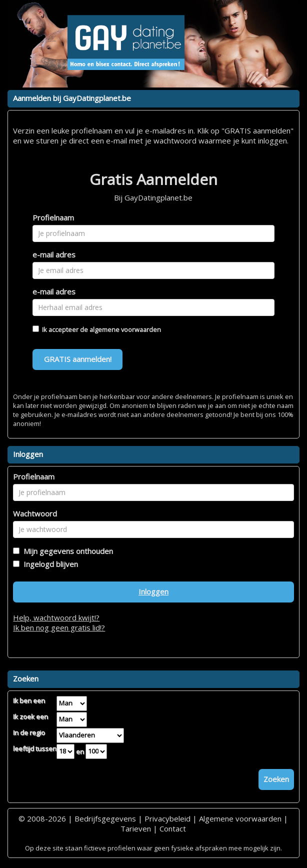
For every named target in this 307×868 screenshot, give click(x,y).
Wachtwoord (35, 513)
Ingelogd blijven (49, 564)
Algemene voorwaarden (240, 818)
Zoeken (276, 779)
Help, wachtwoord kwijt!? (56, 617)
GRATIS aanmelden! (78, 359)
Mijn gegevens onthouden (66, 551)
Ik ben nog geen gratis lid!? (59, 627)
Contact (173, 828)
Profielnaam (53, 217)
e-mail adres (54, 254)
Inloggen (153, 591)
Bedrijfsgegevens (105, 818)
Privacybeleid (167, 818)
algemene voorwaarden (125, 329)
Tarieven (136, 828)
